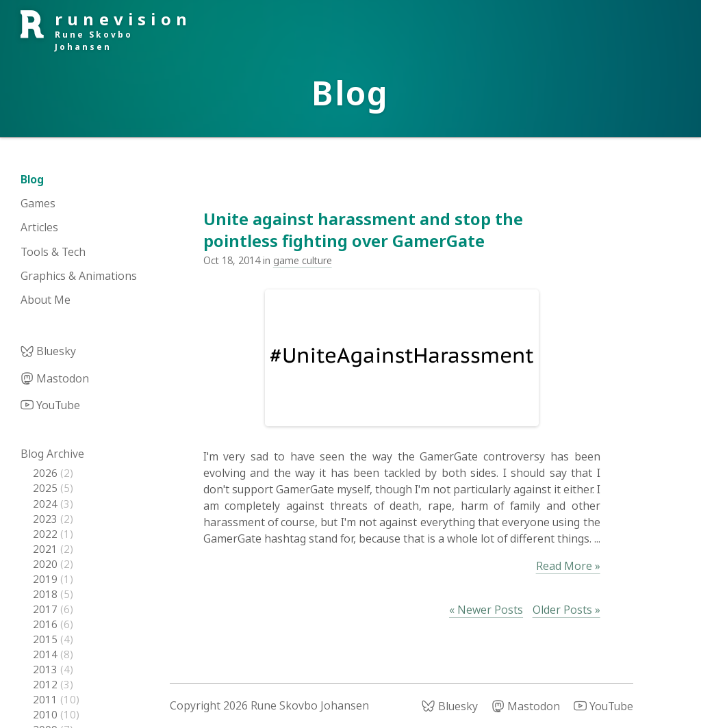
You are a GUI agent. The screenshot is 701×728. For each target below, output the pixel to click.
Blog (32, 179)
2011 (47, 699)
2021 (47, 549)
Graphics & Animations (79, 276)
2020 (47, 564)
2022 (47, 534)
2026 (47, 473)
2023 (47, 519)
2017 (47, 609)
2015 (47, 639)
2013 (47, 669)
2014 (47, 654)
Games (38, 203)
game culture (303, 260)
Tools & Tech (53, 252)
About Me (46, 300)
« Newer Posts (486, 610)
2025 (47, 488)
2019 (47, 579)
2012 (47, 684)
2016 (47, 624)
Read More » (568, 566)
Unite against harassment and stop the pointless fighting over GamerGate (363, 229)
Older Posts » (566, 610)
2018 (47, 594)
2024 (47, 504)
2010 (47, 714)
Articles (39, 227)
